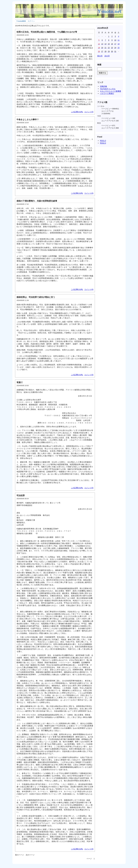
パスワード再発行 (107, 93)
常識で (20, 382)
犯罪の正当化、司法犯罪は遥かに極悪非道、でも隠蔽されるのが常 (47, 32)
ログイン (31, 21)
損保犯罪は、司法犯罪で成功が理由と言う (36, 297)
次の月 (107, 56)
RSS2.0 (103, 143)
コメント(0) (89, 112)
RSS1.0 (103, 141)
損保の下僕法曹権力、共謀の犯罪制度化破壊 (37, 201)
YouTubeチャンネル (108, 89)
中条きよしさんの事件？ (28, 119)
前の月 (100, 56)
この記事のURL (77, 112)
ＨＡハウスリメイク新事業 (111, 91)
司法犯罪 (21, 495)
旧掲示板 (103, 86)
